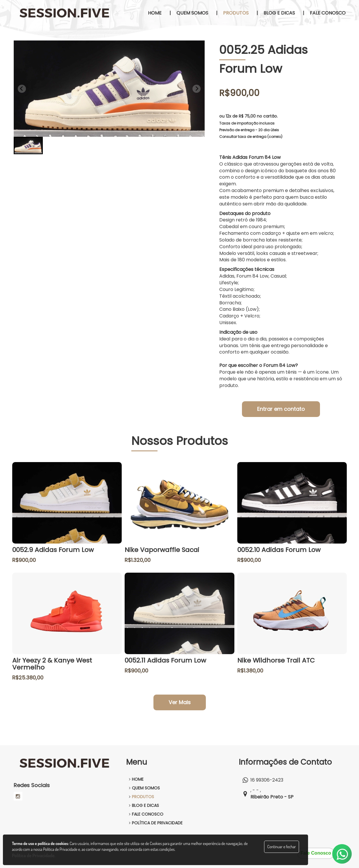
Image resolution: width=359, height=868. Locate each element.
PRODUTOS (142, 797)
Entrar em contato (281, 409)
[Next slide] (197, 89)
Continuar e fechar (282, 847)
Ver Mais (180, 702)
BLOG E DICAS (144, 805)
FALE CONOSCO (146, 814)
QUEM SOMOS (144, 788)
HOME (136, 779)
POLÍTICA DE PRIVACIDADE (156, 823)
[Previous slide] (22, 89)
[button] (28, 145)
